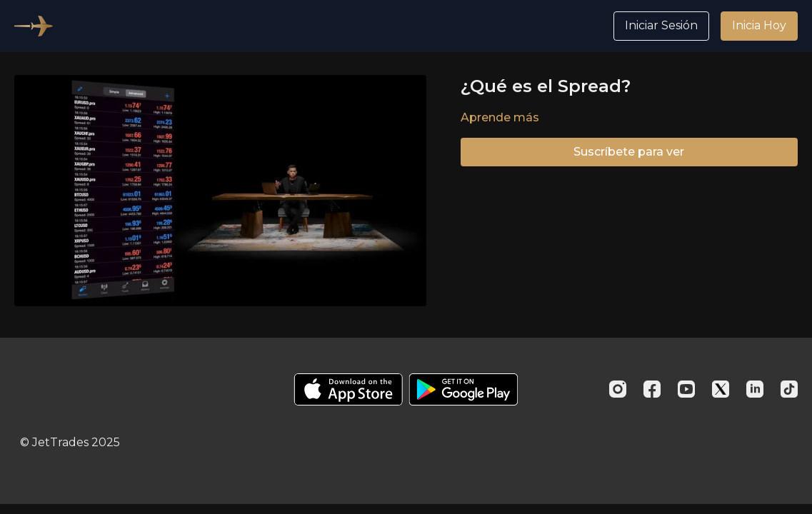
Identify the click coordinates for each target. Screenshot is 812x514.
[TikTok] (789, 389)
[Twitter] (721, 389)
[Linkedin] (755, 389)
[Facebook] (652, 389)
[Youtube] (686, 389)
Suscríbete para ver (629, 152)
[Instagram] (618, 389)
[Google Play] (463, 389)
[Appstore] (348, 389)
